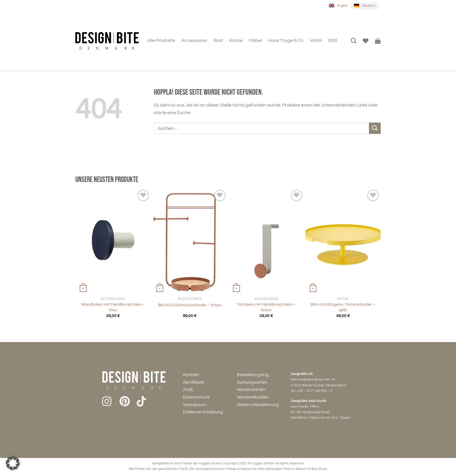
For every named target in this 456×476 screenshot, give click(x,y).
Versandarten (251, 390)
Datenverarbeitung (203, 412)
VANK (316, 40)
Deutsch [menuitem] (369, 6)
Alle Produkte (161, 40)
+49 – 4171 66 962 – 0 (315, 391)
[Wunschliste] (366, 41)
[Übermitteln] (375, 128)
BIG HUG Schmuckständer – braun (190, 305)
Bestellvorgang (253, 375)
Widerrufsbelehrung (258, 405)
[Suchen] (353, 41)
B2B (333, 40)
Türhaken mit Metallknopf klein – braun (266, 307)
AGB (188, 390)
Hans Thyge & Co (286, 40)
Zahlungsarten (252, 382)
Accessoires (194, 40)
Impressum (195, 405)
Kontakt (191, 375)
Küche (236, 40)
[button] (13, 463)
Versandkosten (253, 397)
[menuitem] (339, 6)
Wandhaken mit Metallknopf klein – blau (113, 307)
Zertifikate (193, 382)
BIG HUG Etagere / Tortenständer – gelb (343, 307)
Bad (218, 40)
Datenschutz (196, 397)
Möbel (255, 40)
